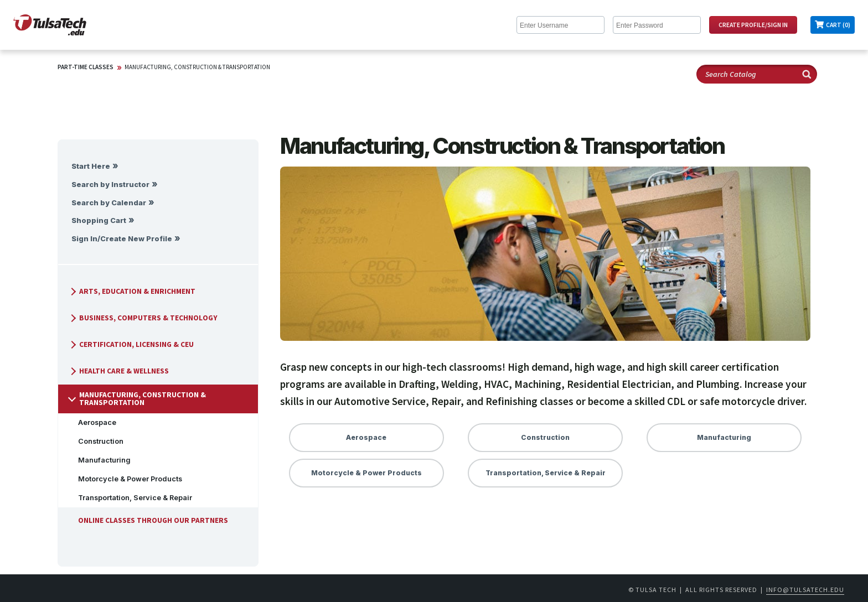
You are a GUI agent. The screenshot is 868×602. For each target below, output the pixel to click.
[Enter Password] (657, 25)
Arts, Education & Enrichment (132, 291)
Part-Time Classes (86, 67)
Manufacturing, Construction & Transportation (197, 67)
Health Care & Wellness (118, 371)
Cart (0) (838, 25)
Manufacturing (100, 460)
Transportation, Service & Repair (131, 498)
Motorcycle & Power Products (126, 479)
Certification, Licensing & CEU (131, 344)
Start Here (91, 166)
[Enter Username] (560, 25)
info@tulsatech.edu (805, 590)
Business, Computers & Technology (143, 318)
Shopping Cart (99, 220)
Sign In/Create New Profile (122, 239)
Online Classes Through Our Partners (149, 520)
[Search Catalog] (757, 74)
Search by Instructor (110, 185)
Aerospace (93, 422)
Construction (96, 441)
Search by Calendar (109, 203)
